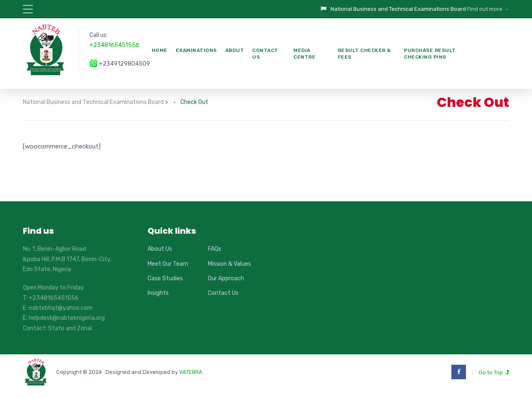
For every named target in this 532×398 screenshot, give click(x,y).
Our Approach (226, 278)
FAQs (214, 249)
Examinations (196, 50)
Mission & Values (229, 264)
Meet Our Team (168, 264)
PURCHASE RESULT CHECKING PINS (430, 54)
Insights (158, 293)
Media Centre (304, 54)
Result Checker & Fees (365, 54)
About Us (160, 249)
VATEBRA (191, 372)
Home (160, 50)
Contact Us (265, 54)
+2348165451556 (114, 45)
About (235, 50)
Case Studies (165, 278)
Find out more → (488, 9)
